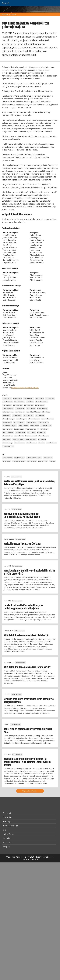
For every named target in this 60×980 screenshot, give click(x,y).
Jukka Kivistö (6, 415)
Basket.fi (5, 14)
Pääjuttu (52, 461)
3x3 (4, 830)
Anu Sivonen (40, 398)
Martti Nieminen (19, 422)
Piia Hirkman (41, 433)
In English (7, 838)
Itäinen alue (6, 461)
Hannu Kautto (18, 405)
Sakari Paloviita (44, 436)
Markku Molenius (34, 419)
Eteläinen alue (43, 461)
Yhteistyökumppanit (19, 461)
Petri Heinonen (20, 433)
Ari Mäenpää (50, 398)
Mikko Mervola (23, 426)
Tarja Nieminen (31, 439)
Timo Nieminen (31, 443)
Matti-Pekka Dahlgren (9, 426)
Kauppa (6, 847)
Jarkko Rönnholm (8, 412)
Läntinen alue (48, 458)
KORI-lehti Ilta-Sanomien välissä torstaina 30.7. (27, 667)
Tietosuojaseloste (30, 859)
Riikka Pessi (42, 439)
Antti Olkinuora (29, 398)
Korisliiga (7, 822)
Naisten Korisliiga (10, 826)
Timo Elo (41, 443)
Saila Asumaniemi (31, 436)
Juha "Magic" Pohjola (33, 412)
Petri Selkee (31, 433)
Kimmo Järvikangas (9, 419)
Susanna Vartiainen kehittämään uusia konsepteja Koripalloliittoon (29, 701)
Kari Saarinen (40, 415)
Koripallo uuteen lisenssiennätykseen (22, 544)
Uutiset (13, 14)
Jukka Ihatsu (46, 412)
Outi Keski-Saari (46, 426)
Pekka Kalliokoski (8, 433)
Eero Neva (30, 402)
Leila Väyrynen (22, 419)
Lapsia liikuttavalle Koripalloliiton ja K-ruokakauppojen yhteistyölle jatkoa (23, 607)
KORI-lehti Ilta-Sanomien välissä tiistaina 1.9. (26, 636)
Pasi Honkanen (7, 429)
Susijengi (7, 813)
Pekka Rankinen (43, 429)
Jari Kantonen (31, 409)
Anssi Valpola (7, 398)
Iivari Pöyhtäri (20, 409)
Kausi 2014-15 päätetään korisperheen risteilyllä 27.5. (28, 731)
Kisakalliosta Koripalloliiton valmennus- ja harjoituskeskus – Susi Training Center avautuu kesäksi (27, 762)
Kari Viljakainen (28, 415)
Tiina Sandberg (7, 443)
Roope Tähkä (19, 436)
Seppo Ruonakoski (18, 439)
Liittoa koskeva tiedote (34, 458)
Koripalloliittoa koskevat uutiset (25, 388)
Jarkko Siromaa (42, 409)
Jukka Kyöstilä (17, 415)
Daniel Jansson (7, 402)
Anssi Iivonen (17, 398)
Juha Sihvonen (20, 412)
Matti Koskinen (44, 422)
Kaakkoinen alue (19, 458)
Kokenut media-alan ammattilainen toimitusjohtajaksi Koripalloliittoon (22, 515)
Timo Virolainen (51, 443)
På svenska (8, 843)
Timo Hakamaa (19, 443)
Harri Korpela (40, 405)
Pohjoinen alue (7, 458)
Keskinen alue (32, 461)
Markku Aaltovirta (48, 419)
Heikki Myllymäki (8, 409)
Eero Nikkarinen (19, 402)
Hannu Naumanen (42, 402)
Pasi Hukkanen (19, 429)
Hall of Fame (8, 834)
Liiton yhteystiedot (44, 857)
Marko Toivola (7, 422)
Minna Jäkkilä (35, 426)
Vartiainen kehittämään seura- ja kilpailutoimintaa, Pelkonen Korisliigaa (29, 483)
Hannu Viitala (7, 405)
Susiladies (7, 817)
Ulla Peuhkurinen (8, 446)
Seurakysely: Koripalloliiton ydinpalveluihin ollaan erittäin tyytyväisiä (29, 572)
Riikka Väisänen (7, 436)
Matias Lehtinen (32, 422)
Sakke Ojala (6, 439)
